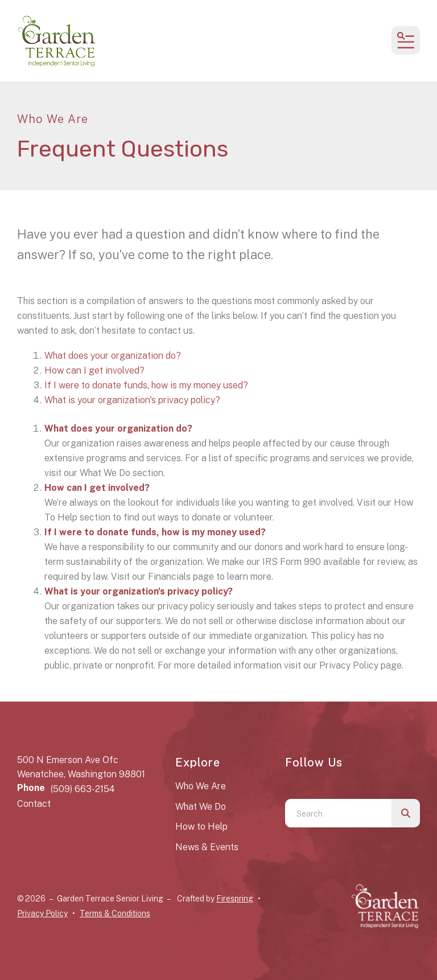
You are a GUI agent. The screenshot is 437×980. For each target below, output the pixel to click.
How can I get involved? (94, 370)
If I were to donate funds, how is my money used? (146, 385)
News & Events (207, 847)
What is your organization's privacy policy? (132, 400)
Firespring (235, 899)
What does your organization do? (113, 356)
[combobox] (338, 813)
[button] (406, 40)
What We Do (201, 807)
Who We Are (201, 786)
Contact (34, 804)
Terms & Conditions (115, 913)
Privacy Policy (42, 913)
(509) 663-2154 (83, 789)
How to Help (201, 827)
